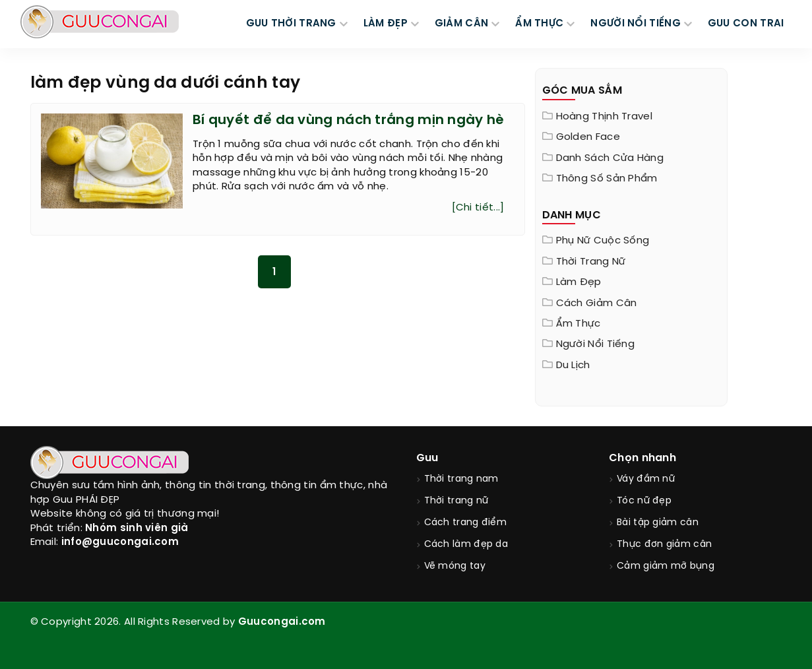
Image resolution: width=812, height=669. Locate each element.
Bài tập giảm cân (658, 523)
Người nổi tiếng (596, 344)
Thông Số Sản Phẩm (607, 179)
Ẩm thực (578, 324)
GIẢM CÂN (461, 24)
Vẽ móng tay (455, 566)
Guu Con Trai (746, 24)
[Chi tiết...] (478, 208)
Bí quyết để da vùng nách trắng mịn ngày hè (349, 120)
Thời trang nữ (591, 262)
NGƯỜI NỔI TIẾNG (636, 24)
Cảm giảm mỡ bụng (666, 566)
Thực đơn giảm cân (664, 545)
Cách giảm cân (597, 303)
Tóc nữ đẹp (644, 501)
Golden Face (588, 137)
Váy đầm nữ (646, 479)
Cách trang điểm (466, 523)
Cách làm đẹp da (466, 545)
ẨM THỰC (539, 24)
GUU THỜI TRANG (291, 24)
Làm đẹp (579, 282)
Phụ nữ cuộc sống (603, 241)
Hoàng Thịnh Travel (604, 117)
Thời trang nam (461, 479)
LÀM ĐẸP (386, 24)
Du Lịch (573, 366)
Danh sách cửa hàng (610, 158)
